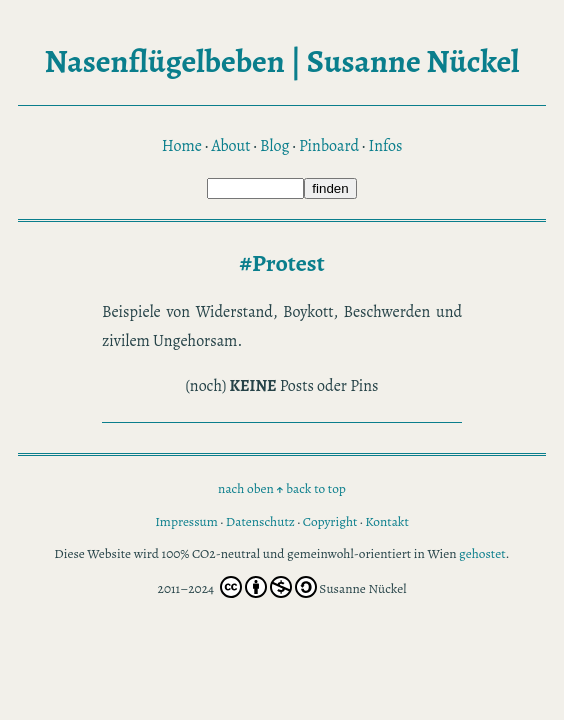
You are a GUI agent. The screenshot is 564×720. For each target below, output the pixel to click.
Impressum (186, 521)
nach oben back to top (282, 488)
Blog (274, 146)
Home (182, 146)
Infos (386, 146)
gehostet (482, 553)
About (230, 146)
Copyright (330, 521)
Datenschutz (260, 521)
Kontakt (387, 521)
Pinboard (329, 146)
